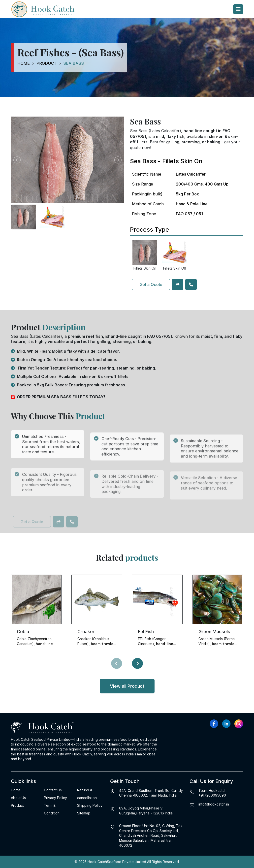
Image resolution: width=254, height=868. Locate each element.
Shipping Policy (90, 805)
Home (24, 63)
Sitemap (84, 813)
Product (47, 63)
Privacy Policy (55, 798)
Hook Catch (97, 862)
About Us (18, 798)
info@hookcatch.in (214, 804)
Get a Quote (151, 284)
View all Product (127, 686)
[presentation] (117, 663)
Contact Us (53, 790)
